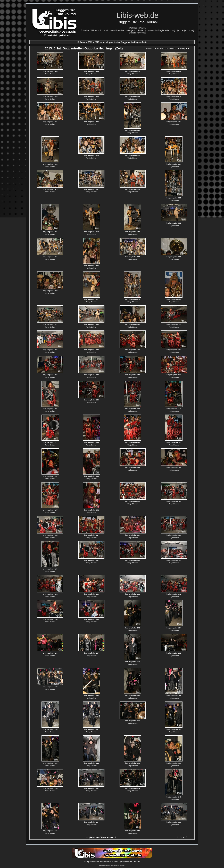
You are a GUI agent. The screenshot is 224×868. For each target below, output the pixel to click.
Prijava (143, 28)
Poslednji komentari (147, 30)
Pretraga (142, 33)
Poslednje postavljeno (125, 30)
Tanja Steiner (50, 74)
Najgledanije (164, 30)
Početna (133, 28)
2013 (90, 42)
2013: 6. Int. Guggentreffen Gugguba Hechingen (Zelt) (121, 42)
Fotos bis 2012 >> (89, 30)
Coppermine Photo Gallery (116, 865)
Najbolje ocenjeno (180, 30)
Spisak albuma (106, 30)
